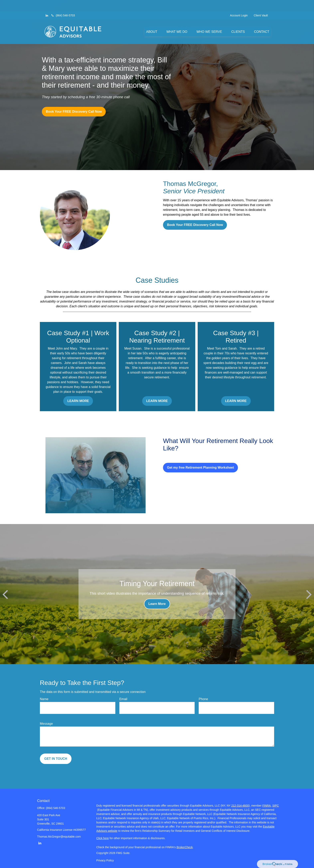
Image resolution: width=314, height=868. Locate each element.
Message (46, 724)
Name (44, 699)
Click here (103, 838)
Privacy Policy (105, 860)
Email (123, 699)
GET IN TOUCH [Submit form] (56, 759)
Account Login (239, 4)
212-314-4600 (240, 806)
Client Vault (261, 4)
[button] (152, 20)
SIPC (276, 806)
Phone (203, 699)
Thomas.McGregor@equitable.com (59, 837)
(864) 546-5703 (63, 4)
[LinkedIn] (47, 4)
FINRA (267, 806)
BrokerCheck (185, 847)
